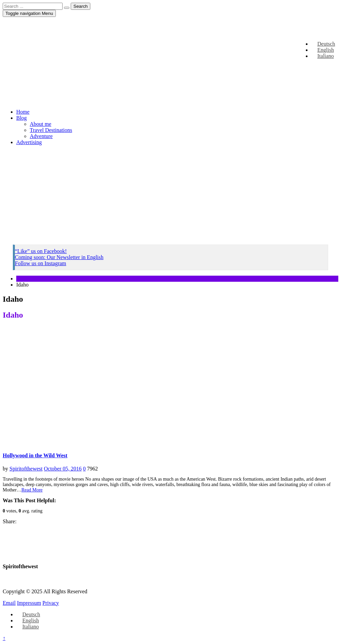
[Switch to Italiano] (28, 627)
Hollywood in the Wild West (35, 455)
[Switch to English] (28, 620)
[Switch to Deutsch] (28, 614)
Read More (32, 490)
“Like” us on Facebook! (41, 251)
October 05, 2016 (63, 469)
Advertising (29, 142)
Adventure (41, 136)
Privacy (51, 603)
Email (9, 603)
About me (41, 124)
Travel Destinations (51, 130)
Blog (21, 118)
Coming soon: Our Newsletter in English (59, 257)
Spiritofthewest (26, 469)
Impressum (29, 603)
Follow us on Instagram (41, 263)
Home (23, 112)
